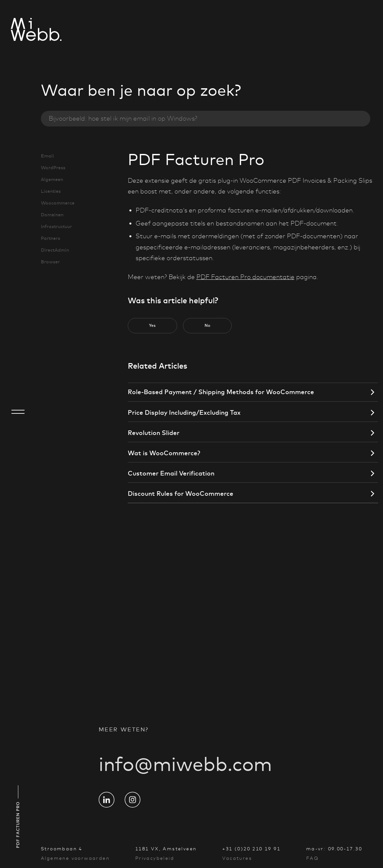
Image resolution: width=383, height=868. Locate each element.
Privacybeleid (155, 858)
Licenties (51, 191)
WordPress (53, 168)
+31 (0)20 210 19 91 (251, 849)
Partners (50, 238)
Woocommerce (58, 203)
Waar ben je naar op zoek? (141, 90)
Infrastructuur (56, 226)
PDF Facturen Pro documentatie (245, 277)
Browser (50, 262)
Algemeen (52, 179)
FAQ (312, 858)
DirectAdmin (55, 250)
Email (47, 156)
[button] (153, 326)
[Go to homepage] (18, 30)
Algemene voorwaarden (75, 858)
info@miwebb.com (185, 770)
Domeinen (52, 215)
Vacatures (237, 858)
